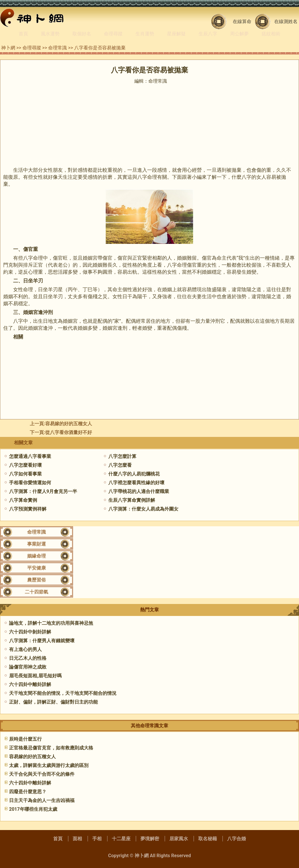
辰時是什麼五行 (25, 739)
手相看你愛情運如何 (30, 483)
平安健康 (36, 568)
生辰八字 (208, 34)
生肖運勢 (145, 34)
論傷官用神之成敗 (28, 667)
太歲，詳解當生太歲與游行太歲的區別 (49, 765)
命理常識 (58, 48)
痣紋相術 (271, 34)
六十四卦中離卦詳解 (30, 684)
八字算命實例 (23, 500)
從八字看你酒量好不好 (69, 432)
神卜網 (8, 48)
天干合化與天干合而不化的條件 (42, 774)
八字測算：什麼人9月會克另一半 (43, 491)
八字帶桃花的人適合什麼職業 (139, 491)
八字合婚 (237, 839)
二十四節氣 (36, 592)
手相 (97, 839)
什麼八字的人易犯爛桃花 (134, 474)
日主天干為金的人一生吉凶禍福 (42, 800)
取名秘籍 (208, 839)
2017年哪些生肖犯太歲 (33, 809)
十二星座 (121, 839)
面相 (77, 839)
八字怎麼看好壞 (25, 465)
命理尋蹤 (113, 34)
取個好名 (82, 34)
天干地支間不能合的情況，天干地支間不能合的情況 (63, 693)
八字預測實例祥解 (28, 509)
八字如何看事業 (25, 474)
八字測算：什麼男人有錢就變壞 (42, 641)
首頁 (23, 34)
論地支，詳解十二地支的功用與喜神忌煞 (51, 623)
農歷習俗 (36, 580)
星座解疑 (176, 34)
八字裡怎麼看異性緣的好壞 (136, 483)
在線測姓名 (286, 21)
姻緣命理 (36, 556)
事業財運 (36, 544)
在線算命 (242, 21)
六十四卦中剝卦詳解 (30, 632)
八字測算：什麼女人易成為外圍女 (143, 509)
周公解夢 (239, 34)
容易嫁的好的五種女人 (69, 424)
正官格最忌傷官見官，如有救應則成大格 (51, 748)
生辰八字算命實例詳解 (132, 500)
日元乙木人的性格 (28, 658)
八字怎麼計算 (122, 456)
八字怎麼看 (120, 465)
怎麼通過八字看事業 (30, 456)
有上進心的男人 (25, 649)
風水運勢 (50, 34)
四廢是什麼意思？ (28, 792)
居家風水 (179, 839)
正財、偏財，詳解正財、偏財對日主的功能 (53, 702)
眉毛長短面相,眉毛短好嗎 (35, 676)
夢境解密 (150, 839)
